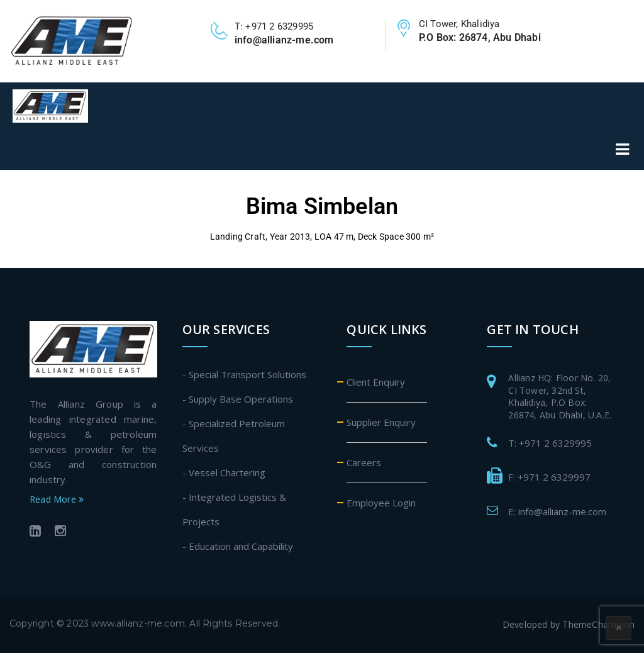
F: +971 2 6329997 (549, 477)
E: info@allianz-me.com (557, 511)
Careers (364, 462)
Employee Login (381, 503)
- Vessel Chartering (224, 472)
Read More (57, 499)
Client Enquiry (376, 382)
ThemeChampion (598, 624)
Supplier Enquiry (381, 422)
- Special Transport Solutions (244, 374)
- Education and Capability (238, 546)
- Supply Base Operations (238, 399)
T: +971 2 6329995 (550, 443)
